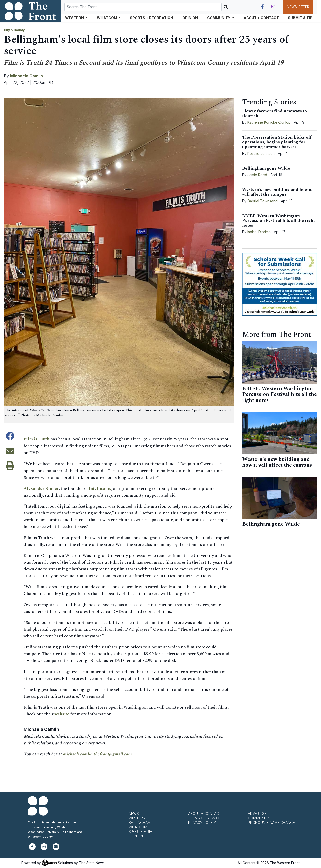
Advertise (257, 813)
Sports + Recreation (151, 18)
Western (137, 818)
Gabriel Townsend (262, 201)
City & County (14, 30)
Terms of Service (204, 818)
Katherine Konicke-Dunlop (269, 122)
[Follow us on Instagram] (273, 7)
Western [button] (75, 18)
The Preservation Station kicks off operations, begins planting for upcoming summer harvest (277, 142)
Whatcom (138, 827)
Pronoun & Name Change (271, 822)
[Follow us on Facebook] (262, 7)
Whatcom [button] (107, 18)
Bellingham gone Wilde (266, 168)
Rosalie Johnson (261, 153)
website (62, 714)
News (134, 813)
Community (259, 818)
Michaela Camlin (26, 76)
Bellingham (140, 822)
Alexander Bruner (42, 488)
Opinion (190, 18)
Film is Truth (37, 439)
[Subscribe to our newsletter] (56, 849)
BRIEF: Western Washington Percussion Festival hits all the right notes (278, 221)
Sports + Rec (141, 831)
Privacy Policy (202, 822)
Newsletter (298, 7)
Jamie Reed (258, 175)
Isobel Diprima (259, 232)
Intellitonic (102, 488)
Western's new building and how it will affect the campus (277, 192)
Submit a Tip (300, 18)
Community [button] (219, 18)
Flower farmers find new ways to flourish (274, 114)
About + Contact (261, 18)
